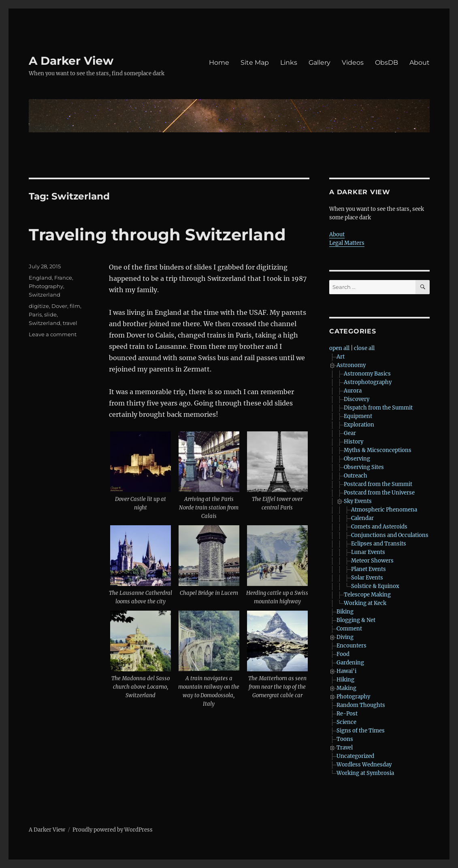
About (420, 63)
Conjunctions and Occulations (390, 535)
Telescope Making (367, 595)
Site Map (255, 63)
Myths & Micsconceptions (378, 450)
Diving (345, 637)
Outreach (356, 476)
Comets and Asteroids (379, 527)
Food (343, 654)
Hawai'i (346, 671)
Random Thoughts (361, 705)
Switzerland (45, 295)
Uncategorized (355, 756)
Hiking (345, 680)
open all (339, 348)
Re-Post (347, 714)
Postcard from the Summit (378, 484)
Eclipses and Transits (379, 544)
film (75, 306)
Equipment (358, 416)
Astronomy (351, 365)
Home (219, 63)
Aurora (353, 391)
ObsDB (387, 63)
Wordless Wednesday (364, 765)
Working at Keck (365, 603)
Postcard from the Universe (379, 493)
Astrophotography (368, 382)
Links (289, 63)
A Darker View (71, 61)
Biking (345, 612)
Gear (350, 433)
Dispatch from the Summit (378, 408)
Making (346, 688)
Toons (345, 739)
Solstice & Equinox (375, 586)
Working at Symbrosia (365, 773)
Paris (35, 314)
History (354, 442)
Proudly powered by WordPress (113, 830)
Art (341, 357)
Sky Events (358, 501)
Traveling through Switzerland (157, 235)
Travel (345, 748)
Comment (349, 629)
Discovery (357, 399)
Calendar (362, 518)
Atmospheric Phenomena (384, 510)
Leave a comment (53, 334)
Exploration (359, 425)
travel (70, 323)
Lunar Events (368, 552)
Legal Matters (347, 243)
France (63, 278)
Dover (59, 306)
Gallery (320, 63)
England (40, 278)
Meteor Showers (372, 561)
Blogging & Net (356, 620)
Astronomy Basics (367, 374)
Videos (353, 63)
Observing (357, 459)
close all (364, 348)
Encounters (351, 646)
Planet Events (369, 569)
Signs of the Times (361, 731)
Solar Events (367, 578)
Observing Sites (364, 467)
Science (346, 722)
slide (50, 314)
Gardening (350, 663)
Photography (46, 286)
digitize (39, 306)
